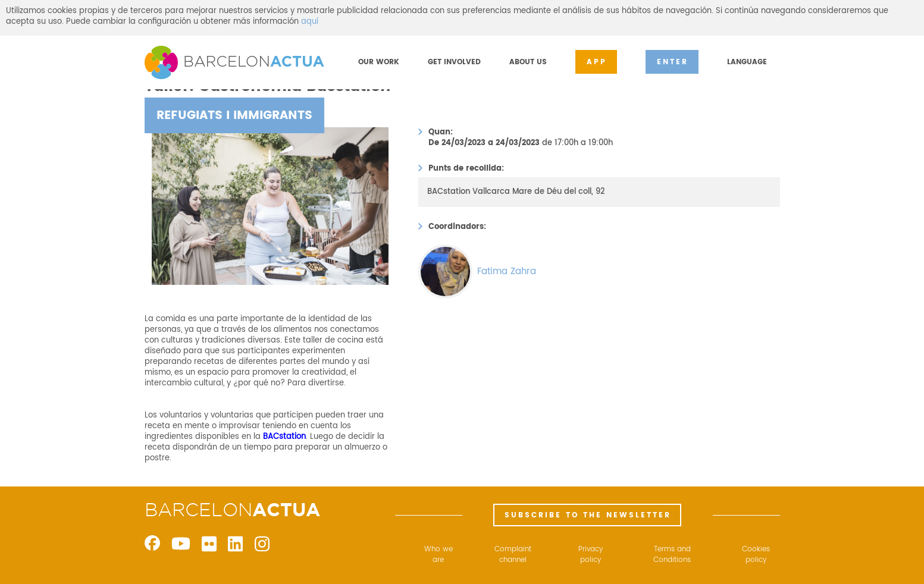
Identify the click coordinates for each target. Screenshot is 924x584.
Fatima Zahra (507, 271)
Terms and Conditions (672, 555)
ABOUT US (528, 62)
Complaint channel (513, 555)
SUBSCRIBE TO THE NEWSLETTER (588, 515)
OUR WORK (379, 62)
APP (597, 62)
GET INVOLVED (454, 62)
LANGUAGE (747, 62)
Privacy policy (591, 555)
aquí (310, 22)
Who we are (438, 555)
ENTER (673, 62)
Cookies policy (756, 555)
